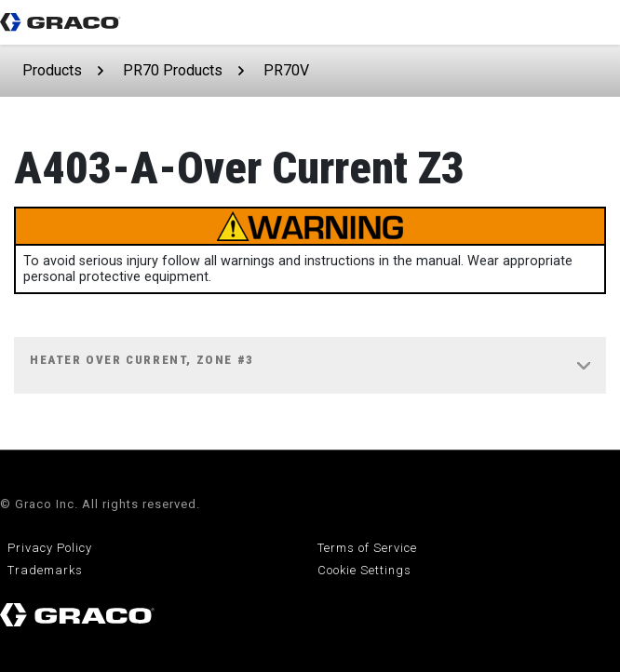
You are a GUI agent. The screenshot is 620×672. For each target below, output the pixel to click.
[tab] (310, 366)
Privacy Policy (50, 548)
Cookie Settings (364, 570)
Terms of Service (367, 548)
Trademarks (45, 570)
